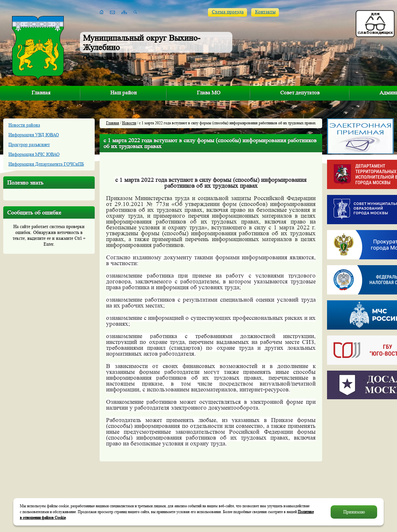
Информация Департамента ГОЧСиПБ (46, 164)
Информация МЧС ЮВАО (34, 154)
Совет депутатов (300, 93)
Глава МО (209, 93)
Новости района (24, 125)
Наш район (123, 93)
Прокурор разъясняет (29, 144)
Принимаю (354, 512)
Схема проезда (228, 12)
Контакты (265, 12)
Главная (41, 93)
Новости (129, 123)
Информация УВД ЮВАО (34, 135)
